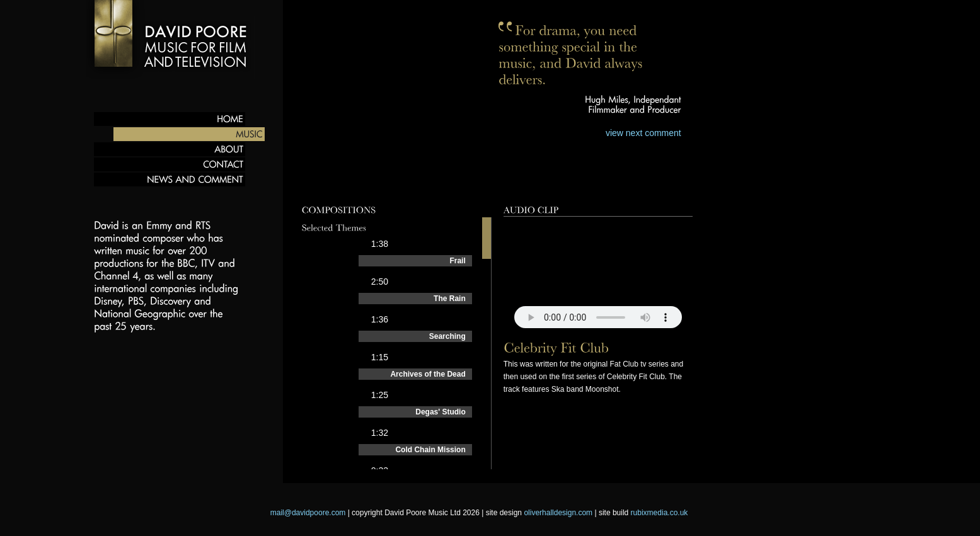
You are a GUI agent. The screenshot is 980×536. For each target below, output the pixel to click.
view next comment (643, 133)
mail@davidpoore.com (308, 513)
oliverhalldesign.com (558, 513)
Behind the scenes (528, 185)
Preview (322, 185)
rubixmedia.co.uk (660, 513)
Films (442, 185)
